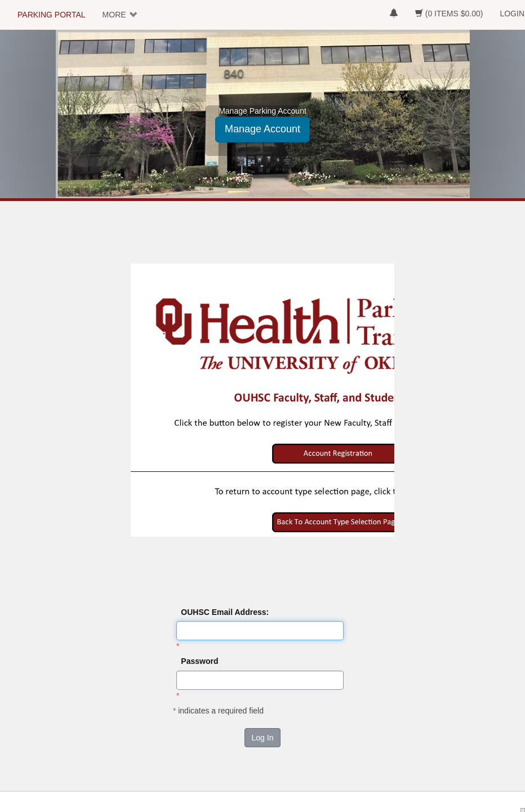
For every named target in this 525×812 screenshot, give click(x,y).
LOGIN (512, 14)
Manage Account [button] (262, 129)
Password (199, 661)
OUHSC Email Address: (225, 612)
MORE (114, 15)
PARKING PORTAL (52, 15)
